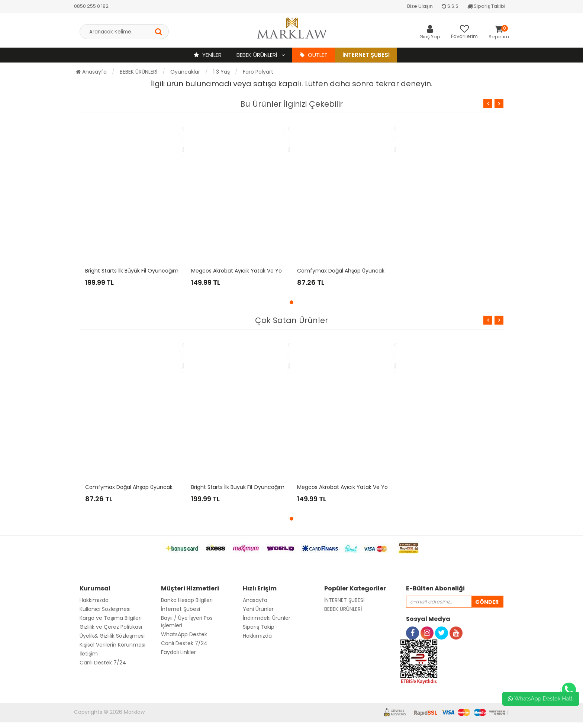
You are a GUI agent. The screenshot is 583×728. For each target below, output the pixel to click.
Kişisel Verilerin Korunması (112, 645)
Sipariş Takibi (486, 6)
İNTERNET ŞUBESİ (344, 600)
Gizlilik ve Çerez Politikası (111, 627)
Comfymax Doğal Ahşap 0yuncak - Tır (347, 271)
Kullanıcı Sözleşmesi (105, 609)
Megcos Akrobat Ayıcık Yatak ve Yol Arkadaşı (249, 271)
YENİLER (208, 55)
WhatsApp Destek (184, 634)
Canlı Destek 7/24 (103, 663)
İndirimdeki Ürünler (267, 618)
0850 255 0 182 (91, 6)
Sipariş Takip (259, 627)
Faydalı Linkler (178, 652)
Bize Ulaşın (420, 6)
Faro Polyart (258, 72)
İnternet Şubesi (366, 55)
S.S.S (450, 6)
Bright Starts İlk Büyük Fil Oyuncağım (132, 271)
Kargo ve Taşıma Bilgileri (111, 618)
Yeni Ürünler (258, 609)
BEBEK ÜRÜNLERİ (258, 55)
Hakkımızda (94, 600)
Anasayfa (91, 72)
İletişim (89, 654)
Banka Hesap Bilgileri (187, 600)
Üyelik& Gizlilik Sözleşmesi (112, 636)
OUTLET (314, 55)
